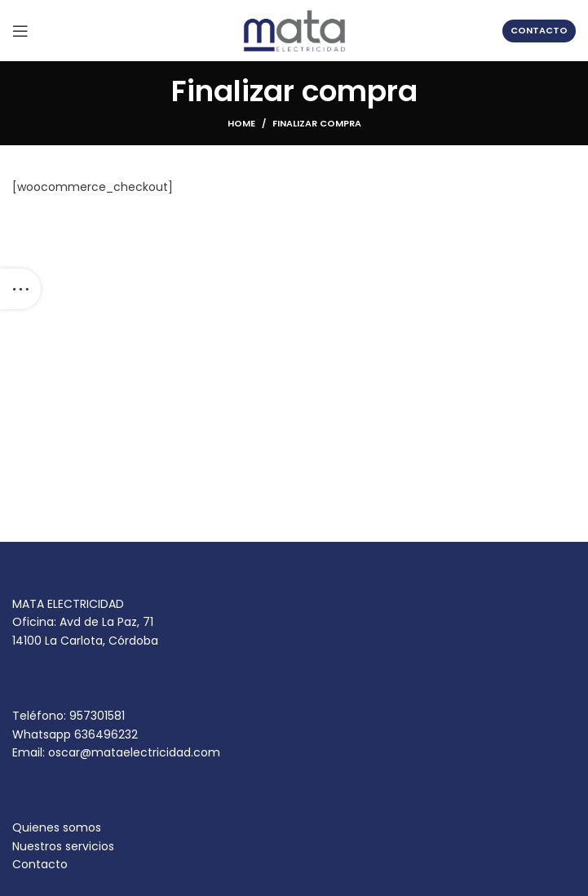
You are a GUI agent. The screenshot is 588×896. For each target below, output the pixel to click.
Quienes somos (57, 827)
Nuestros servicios (63, 846)
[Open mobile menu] (20, 31)
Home (241, 123)
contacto (539, 30)
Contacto (40, 864)
